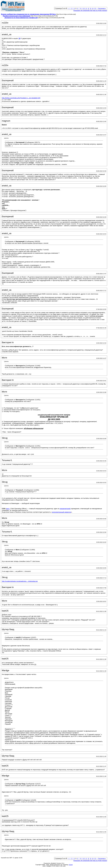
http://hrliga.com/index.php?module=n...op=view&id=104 (21, 98)
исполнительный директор (62, 512)
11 (86, 8)
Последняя (102, 8)
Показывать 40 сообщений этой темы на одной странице (90, 11)
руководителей (65, 509)
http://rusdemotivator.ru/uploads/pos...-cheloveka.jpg (20, 581)
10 (84, 8)
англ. (8, 509)
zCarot (71, 865)
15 (95, 8)
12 (88, 8)
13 (91, 8)
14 (93, 8)
